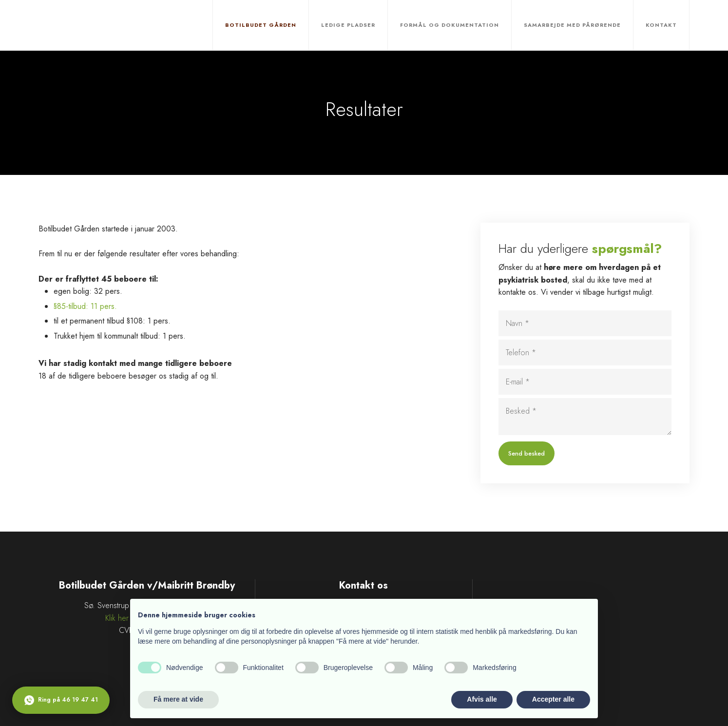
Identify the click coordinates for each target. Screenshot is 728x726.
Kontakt (661, 25)
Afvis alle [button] (482, 699)
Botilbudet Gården (261, 25)
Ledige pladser (348, 25)
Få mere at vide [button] (178, 699)
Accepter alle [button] (553, 699)
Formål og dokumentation (450, 25)
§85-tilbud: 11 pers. (85, 306)
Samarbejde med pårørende (572, 25)
